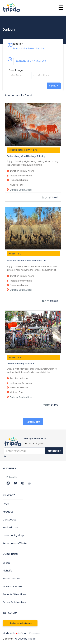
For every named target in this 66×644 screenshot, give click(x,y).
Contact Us (9, 520)
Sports (6, 563)
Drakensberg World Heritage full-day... (27, 156)
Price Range (16, 70)
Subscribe (54, 451)
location (18, 44)
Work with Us (10, 528)
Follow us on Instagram (21, 623)
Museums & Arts (12, 586)
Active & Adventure (14, 602)
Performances (11, 579)
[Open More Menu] (61, 8)
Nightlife (8, 571)
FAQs (6, 504)
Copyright (9, 639)
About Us (8, 512)
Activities (15, 254)
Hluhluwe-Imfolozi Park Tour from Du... (27, 261)
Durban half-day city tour (20, 364)
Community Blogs (13, 535)
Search (54, 86)
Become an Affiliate (15, 543)
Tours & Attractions (14, 594)
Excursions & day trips (23, 150)
